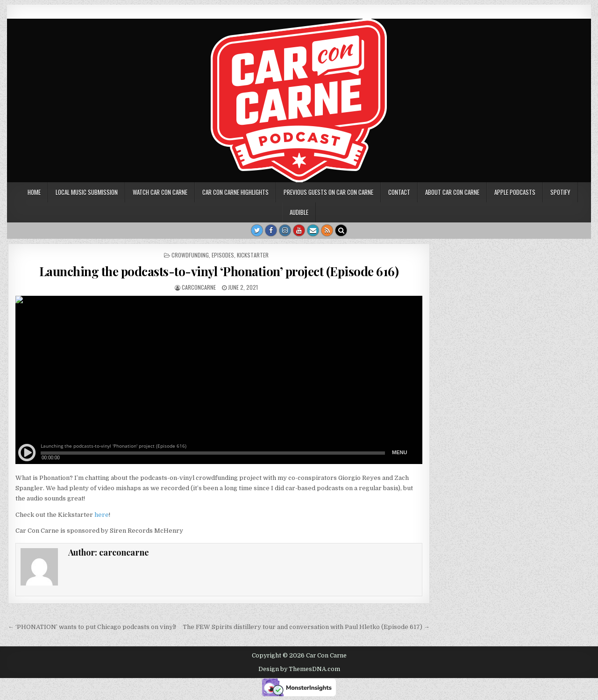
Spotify (560, 192)
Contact (399, 192)
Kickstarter (253, 255)
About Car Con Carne (452, 192)
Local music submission (87, 192)
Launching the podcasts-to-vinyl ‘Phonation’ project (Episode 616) (219, 271)
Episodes (223, 255)
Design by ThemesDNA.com (299, 669)
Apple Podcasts (515, 192)
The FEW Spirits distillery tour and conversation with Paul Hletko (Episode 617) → (306, 627)
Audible (299, 212)
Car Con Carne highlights (235, 192)
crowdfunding (190, 255)
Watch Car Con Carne (160, 192)
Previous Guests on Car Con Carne (328, 192)
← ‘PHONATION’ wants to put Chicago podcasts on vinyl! (92, 627)
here (102, 515)
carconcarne (199, 287)
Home (34, 192)
